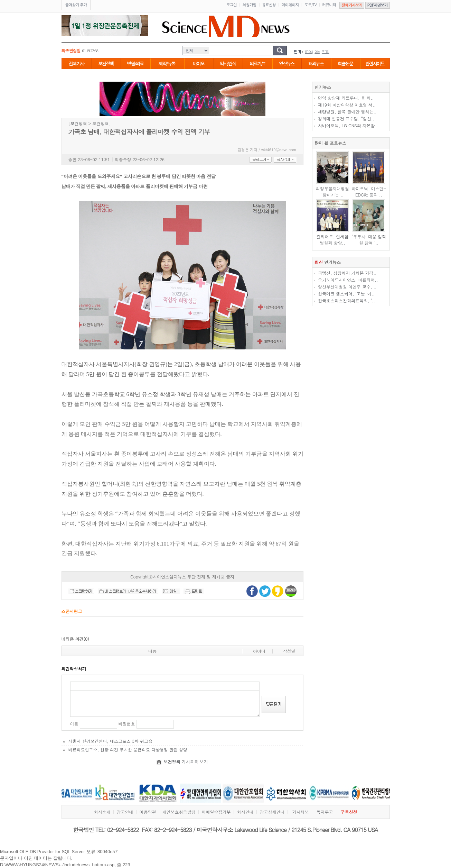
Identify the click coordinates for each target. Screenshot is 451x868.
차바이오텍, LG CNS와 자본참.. (348, 125)
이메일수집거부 (216, 812)
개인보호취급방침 (179, 812)
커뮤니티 (329, 5)
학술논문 (345, 63)
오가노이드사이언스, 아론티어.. (348, 280)
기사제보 (300, 812)
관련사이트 (375, 63)
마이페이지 (290, 5)
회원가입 (250, 5)
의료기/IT (257, 63)
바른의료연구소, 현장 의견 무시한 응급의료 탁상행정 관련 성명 (128, 750)
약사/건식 (228, 63)
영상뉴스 (286, 63)
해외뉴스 (316, 63)
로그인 (232, 5)
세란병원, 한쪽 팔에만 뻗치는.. (347, 112)
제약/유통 (167, 63)
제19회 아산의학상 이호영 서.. (347, 105)
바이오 (199, 63)
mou (309, 51)
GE (317, 51)
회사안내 (245, 812)
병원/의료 (135, 63)
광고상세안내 (272, 812)
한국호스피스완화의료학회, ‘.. (346, 300)
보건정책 (106, 63)
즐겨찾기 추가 (76, 5)
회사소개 (102, 812)
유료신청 (269, 5)
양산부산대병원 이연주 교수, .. (347, 287)
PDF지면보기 (378, 5)
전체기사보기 (352, 5)
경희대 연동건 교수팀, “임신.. (346, 118)
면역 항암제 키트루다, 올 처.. (346, 98)
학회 (326, 51)
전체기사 (76, 63)
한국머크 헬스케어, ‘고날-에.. (346, 294)
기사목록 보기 (186, 762)
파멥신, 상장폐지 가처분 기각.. (347, 273)
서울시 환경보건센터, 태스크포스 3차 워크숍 (111, 741)
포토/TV (311, 5)
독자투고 (325, 812)
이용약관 (148, 812)
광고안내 (125, 812)
